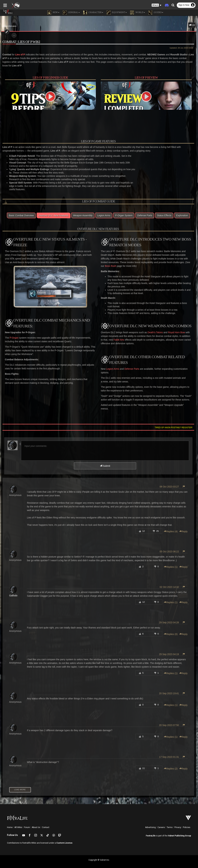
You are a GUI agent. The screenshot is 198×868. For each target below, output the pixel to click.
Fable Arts (116, 340)
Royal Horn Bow (177, 333)
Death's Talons (155, 333)
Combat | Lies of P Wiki (20, 42)
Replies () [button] (172, 528)
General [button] (71, 13)
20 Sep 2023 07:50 (170, 722)
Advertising (150, 824)
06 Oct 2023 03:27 (170, 484)
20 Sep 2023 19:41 (170, 690)
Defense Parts (132, 370)
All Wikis (18, 824)
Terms (170, 824)
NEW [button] (53, 13)
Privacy (178, 824)
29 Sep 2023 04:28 (170, 619)
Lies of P (19, 55)
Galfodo (12, 592)
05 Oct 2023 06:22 (170, 549)
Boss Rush (107, 267)
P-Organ (13, 338)
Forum (27, 824)
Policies (187, 824)
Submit (105, 463)
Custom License (64, 840)
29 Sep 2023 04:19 (170, 651)
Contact (46, 824)
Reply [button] (185, 528)
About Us (36, 824)
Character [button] (93, 13)
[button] (157, 5)
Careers (161, 824)
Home (10, 824)
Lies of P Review (147, 78)
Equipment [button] (117, 13)
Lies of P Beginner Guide (50, 78)
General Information (9, 26)
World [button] (138, 13)
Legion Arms (113, 370)
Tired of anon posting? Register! (175, 425)
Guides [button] (156, 13)
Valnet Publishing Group (180, 833)
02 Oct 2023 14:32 (170, 584)
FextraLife (151, 833)
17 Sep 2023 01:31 (170, 754)
